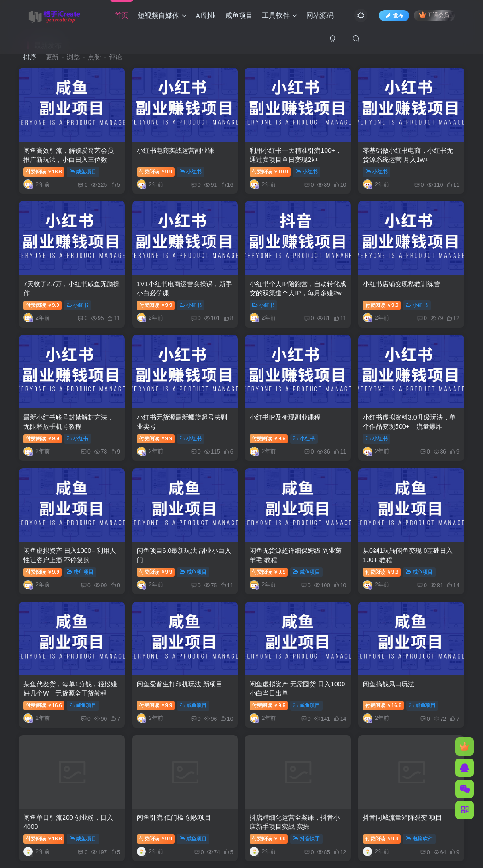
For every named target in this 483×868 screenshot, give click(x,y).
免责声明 (227, 794)
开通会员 (434, 15)
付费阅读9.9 (156, 172)
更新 (52, 57)
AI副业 (206, 15)
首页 (122, 15)
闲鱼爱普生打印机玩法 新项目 (180, 684)
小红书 (191, 172)
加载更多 (241, 745)
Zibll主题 (277, 807)
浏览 (73, 57)
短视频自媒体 (162, 15)
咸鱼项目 (239, 15)
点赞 (94, 57)
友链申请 (194, 794)
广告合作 (261, 794)
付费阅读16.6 (44, 172)
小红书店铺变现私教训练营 (402, 284)
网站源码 (320, 15)
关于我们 (294, 794)
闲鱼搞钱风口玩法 (389, 684)
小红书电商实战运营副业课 (175, 150)
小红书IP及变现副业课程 (285, 417)
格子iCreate (243, 807)
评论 (116, 57)
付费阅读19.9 (270, 172)
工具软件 (279, 15)
